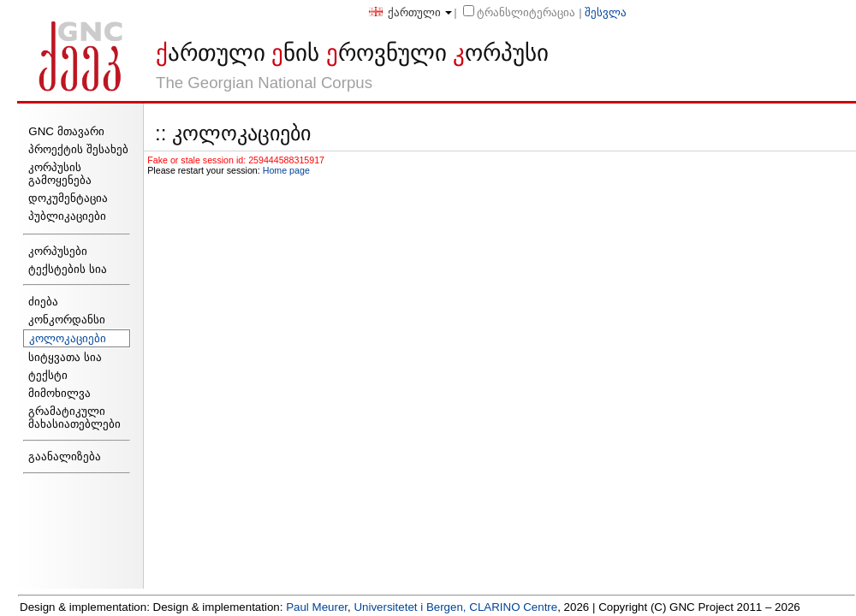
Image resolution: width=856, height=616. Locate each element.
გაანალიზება (65, 456)
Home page (286, 170)
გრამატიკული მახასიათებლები (74, 418)
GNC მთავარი (66, 131)
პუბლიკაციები (67, 216)
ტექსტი (48, 375)
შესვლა (606, 12)
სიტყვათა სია (65, 357)
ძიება (43, 302)
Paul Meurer (317, 607)
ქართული (405, 12)
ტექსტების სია (68, 269)
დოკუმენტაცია (68, 198)
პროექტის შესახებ (78, 149)
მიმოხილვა (59, 393)
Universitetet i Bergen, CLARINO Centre (455, 607)
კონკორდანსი (67, 320)
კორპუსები (58, 251)
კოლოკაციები (68, 338)
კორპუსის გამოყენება (60, 174)
